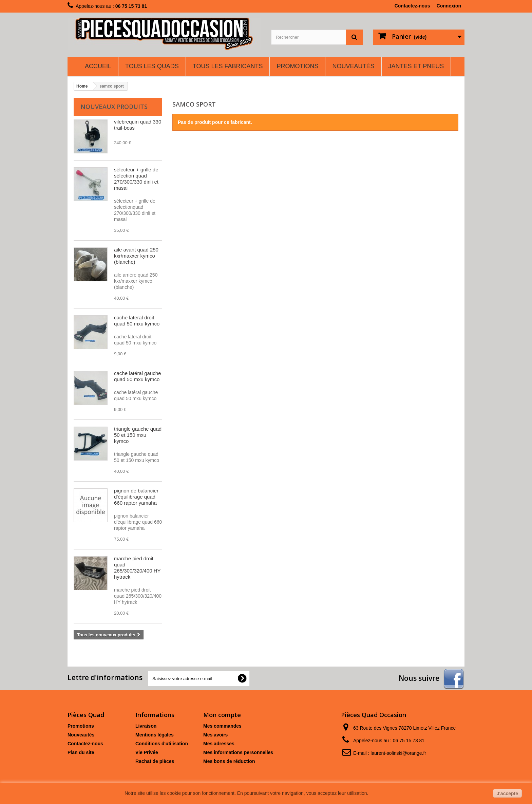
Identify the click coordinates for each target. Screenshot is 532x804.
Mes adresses (219, 744)
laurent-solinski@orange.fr (398, 753)
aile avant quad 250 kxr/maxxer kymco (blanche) (136, 256)
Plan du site (81, 752)
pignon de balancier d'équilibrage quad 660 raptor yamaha (136, 497)
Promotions (81, 726)
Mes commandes (222, 726)
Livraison (146, 726)
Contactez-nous (412, 6)
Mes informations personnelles (238, 752)
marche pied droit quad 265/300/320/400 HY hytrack (137, 568)
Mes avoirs (215, 735)
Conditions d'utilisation (162, 744)
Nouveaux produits (114, 107)
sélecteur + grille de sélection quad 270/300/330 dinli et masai (136, 179)
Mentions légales (155, 735)
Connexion (449, 6)
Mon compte (222, 715)
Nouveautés (81, 735)
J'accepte (507, 793)
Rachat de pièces (155, 761)
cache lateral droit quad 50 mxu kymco (137, 321)
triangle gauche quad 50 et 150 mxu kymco (138, 435)
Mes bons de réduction (229, 761)
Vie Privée (147, 752)
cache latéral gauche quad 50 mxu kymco (137, 376)
